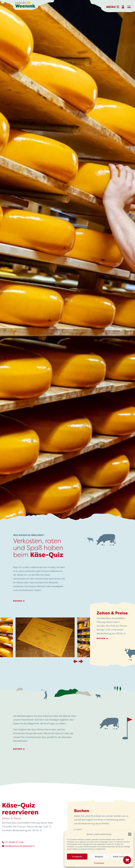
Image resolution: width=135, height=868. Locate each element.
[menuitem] (129, 7)
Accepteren (77, 857)
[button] (130, 834)
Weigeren (99, 857)
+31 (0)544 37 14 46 (13, 842)
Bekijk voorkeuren (121, 857)
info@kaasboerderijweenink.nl (18, 846)
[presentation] (75, 661)
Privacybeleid (99, 863)
